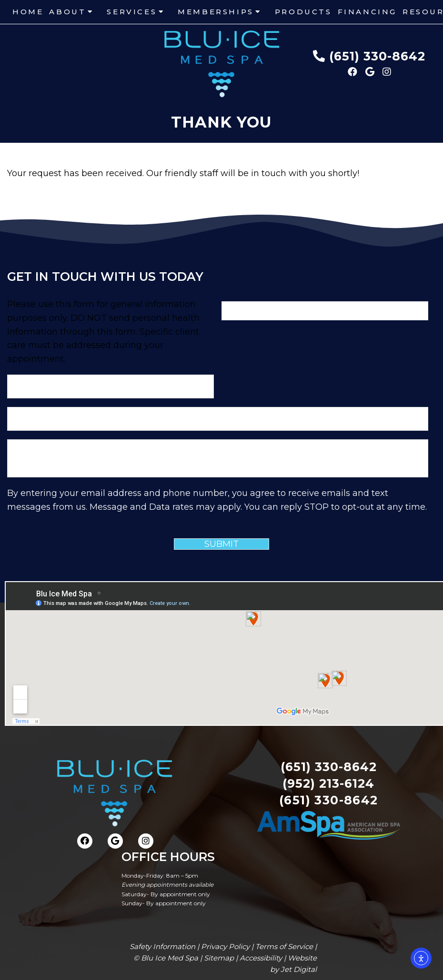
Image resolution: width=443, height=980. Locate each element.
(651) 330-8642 (377, 56)
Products (303, 12)
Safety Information (162, 946)
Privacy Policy (225, 946)
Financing (367, 12)
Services (132, 12)
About (67, 12)
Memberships (216, 12)
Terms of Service (284, 946)
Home (28, 12)
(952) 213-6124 (328, 783)
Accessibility (261, 958)
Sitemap (219, 958)
